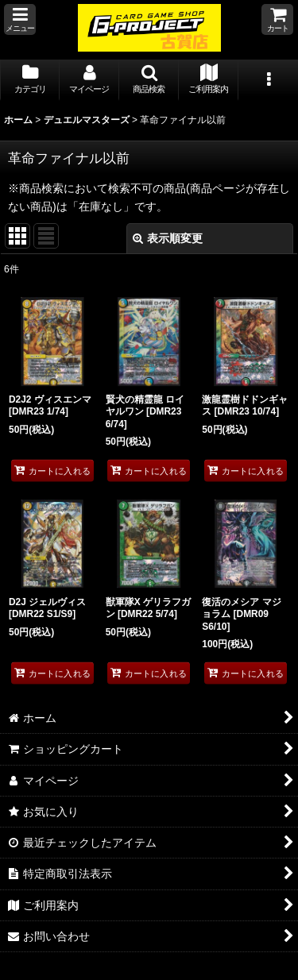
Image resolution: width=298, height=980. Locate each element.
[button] (20, 19)
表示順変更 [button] (168, 238)
